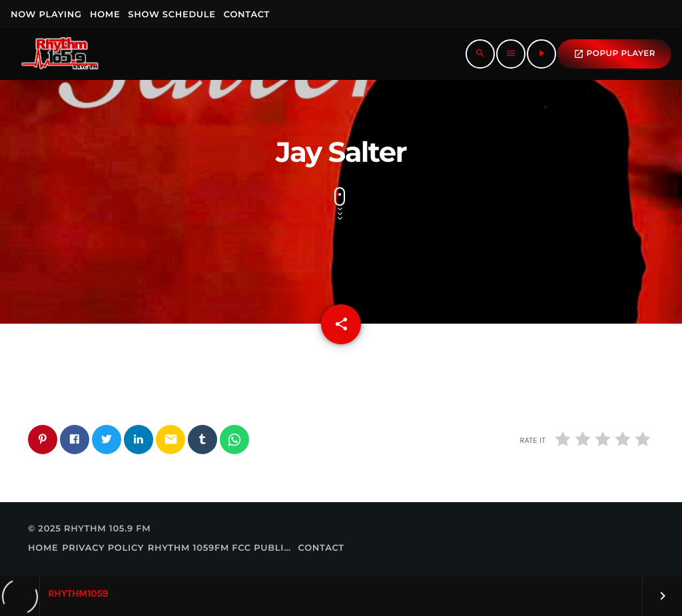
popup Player (614, 54)
